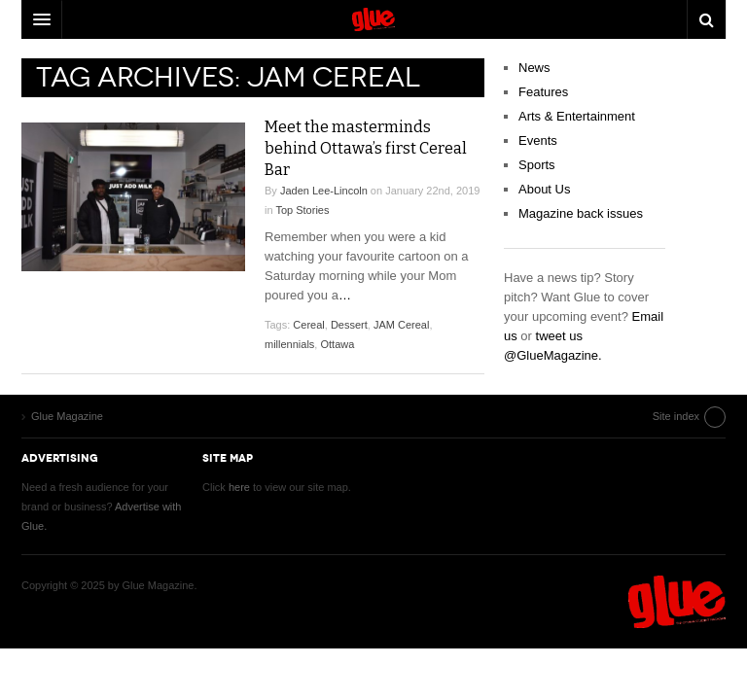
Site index (676, 416)
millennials (289, 344)
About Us (544, 189)
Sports (537, 165)
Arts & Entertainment (577, 116)
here (239, 487)
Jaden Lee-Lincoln (324, 191)
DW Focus (373, 19)
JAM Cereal (401, 325)
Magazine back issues (581, 213)
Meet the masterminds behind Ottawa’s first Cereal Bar (366, 148)
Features (543, 92)
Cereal (308, 325)
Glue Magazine (677, 602)
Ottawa (337, 344)
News (534, 68)
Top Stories (302, 210)
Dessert (349, 325)
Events (538, 140)
